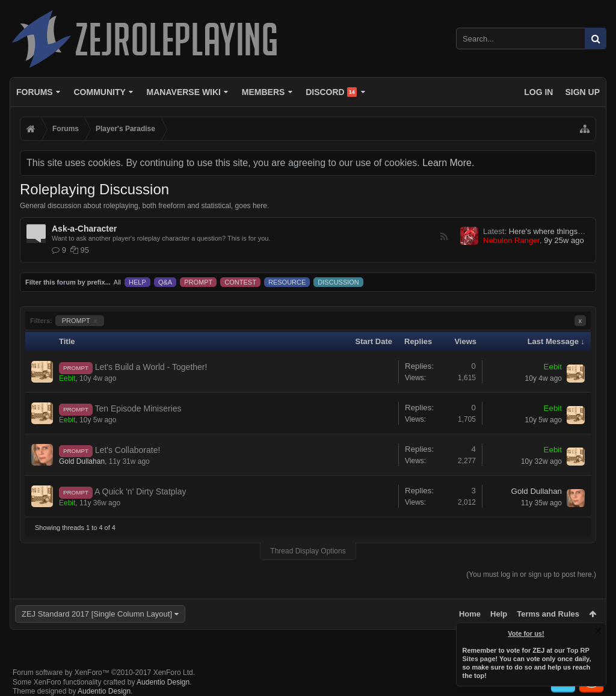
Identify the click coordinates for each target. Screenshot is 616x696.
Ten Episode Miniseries (138, 408)
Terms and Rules (548, 614)
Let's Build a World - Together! (151, 367)
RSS (444, 236)
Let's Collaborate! (128, 450)
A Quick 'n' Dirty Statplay (140, 491)
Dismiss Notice (598, 631)
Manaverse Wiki (184, 92)
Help (499, 614)
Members (263, 92)
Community (99, 92)
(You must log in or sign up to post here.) (531, 574)
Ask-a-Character (84, 229)
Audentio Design (163, 682)
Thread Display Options (308, 551)
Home (470, 614)
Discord (331, 92)
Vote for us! (526, 633)
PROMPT (80, 321)
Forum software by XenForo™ (104, 673)
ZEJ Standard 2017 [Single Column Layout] (97, 614)
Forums (35, 92)
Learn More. (448, 163)
